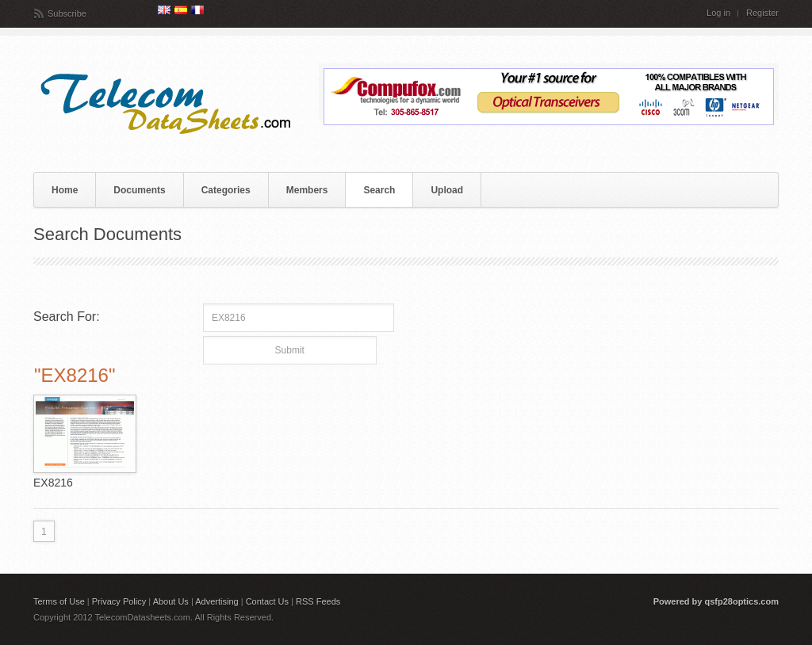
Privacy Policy (119, 601)
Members (307, 190)
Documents (139, 190)
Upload (447, 190)
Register (762, 13)
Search (379, 190)
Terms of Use (59, 601)
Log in (718, 13)
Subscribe (67, 13)
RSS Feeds (318, 601)
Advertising (216, 601)
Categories (226, 190)
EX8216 (53, 483)
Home (65, 190)
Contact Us (267, 601)
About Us (171, 601)
